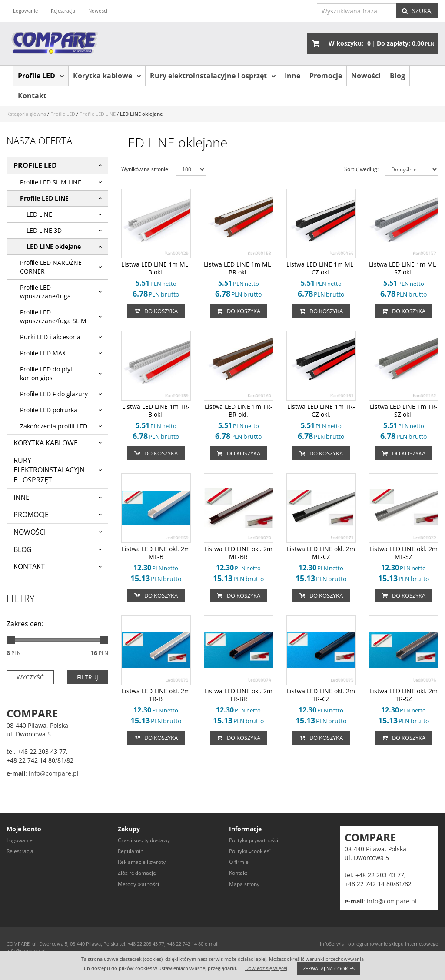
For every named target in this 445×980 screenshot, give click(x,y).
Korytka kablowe (103, 76)
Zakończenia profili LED (54, 426)
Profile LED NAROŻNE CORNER (51, 267)
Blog (397, 76)
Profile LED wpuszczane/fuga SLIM (53, 316)
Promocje (326, 76)
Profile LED (37, 76)
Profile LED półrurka (49, 410)
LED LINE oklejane (54, 246)
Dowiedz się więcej (266, 968)
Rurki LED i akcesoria (50, 337)
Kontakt (32, 96)
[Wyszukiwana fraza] (357, 11)
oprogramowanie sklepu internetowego (393, 944)
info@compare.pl (53, 773)
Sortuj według (361, 169)
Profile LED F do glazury (54, 394)
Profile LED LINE (44, 198)
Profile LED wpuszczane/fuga (45, 292)
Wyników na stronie (145, 169)
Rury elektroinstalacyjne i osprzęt (208, 76)
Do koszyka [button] (156, 311)
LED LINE (39, 214)
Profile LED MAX (43, 353)
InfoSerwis (332, 944)
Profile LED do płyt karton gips (46, 373)
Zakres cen (25, 624)
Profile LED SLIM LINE (51, 182)
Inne (292, 76)
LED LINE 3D (44, 230)
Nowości (366, 76)
